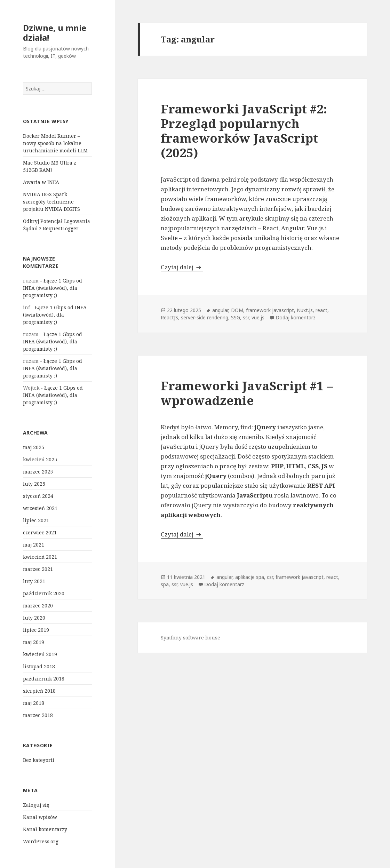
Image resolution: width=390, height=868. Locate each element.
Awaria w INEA (41, 182)
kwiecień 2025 (40, 459)
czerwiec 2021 (40, 532)
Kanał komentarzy (45, 829)
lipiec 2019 (36, 630)
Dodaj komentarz (296, 317)
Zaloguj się (36, 805)
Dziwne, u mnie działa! (55, 33)
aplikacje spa (250, 577)
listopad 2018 (39, 666)
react (321, 310)
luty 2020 (34, 618)
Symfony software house (190, 638)
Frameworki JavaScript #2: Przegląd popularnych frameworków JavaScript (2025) (244, 131)
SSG (236, 317)
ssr (246, 317)
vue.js (258, 317)
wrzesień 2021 (40, 508)
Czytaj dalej (182, 267)
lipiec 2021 (36, 520)
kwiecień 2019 (40, 654)
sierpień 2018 (39, 691)
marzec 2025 (38, 472)
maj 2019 (34, 642)
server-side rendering (205, 317)
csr (270, 577)
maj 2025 (34, 447)
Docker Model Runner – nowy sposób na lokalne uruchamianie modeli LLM (55, 143)
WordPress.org (41, 841)
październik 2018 (44, 679)
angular (220, 310)
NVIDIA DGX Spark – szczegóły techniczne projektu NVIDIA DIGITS (51, 202)
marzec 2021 (38, 569)
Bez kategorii (39, 760)
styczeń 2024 (38, 496)
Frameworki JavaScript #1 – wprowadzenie (247, 393)
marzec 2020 (38, 606)
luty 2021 (34, 581)
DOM (237, 310)
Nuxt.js (305, 310)
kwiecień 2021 (40, 557)
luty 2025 (34, 484)
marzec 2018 (38, 715)
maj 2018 (34, 703)
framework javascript (270, 310)
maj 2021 (34, 545)
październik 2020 (44, 593)
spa (165, 584)
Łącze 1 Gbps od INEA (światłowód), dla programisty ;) (53, 288)
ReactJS (169, 317)
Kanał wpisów (40, 817)
